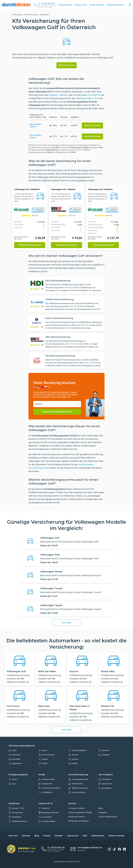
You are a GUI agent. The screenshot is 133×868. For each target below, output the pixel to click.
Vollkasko (53, 95)
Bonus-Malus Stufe (90, 98)
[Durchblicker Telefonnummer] (47, 4)
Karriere (26, 836)
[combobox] (57, 404)
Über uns (13, 836)
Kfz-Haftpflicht (94, 95)
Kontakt (59, 836)
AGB (85, 836)
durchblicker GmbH (63, 862)
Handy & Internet (115, 5)
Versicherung (65, 5)
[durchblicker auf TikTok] (114, 849)
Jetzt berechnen (67, 65)
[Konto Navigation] (130, 5)
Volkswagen (44, 15)
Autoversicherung (31, 15)
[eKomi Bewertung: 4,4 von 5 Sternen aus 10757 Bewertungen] (21, 849)
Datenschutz (98, 836)
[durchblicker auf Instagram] (109, 849)
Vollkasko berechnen (103, 245)
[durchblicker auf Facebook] (119, 849)
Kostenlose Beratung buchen (57, 412)
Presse (47, 836)
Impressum (73, 836)
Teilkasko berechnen (66, 245)
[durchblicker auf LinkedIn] (125, 849)
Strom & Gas (81, 5)
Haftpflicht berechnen (30, 245)
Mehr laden (66, 623)
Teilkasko (63, 95)
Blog (37, 836)
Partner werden (116, 836)
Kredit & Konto (97, 5)
